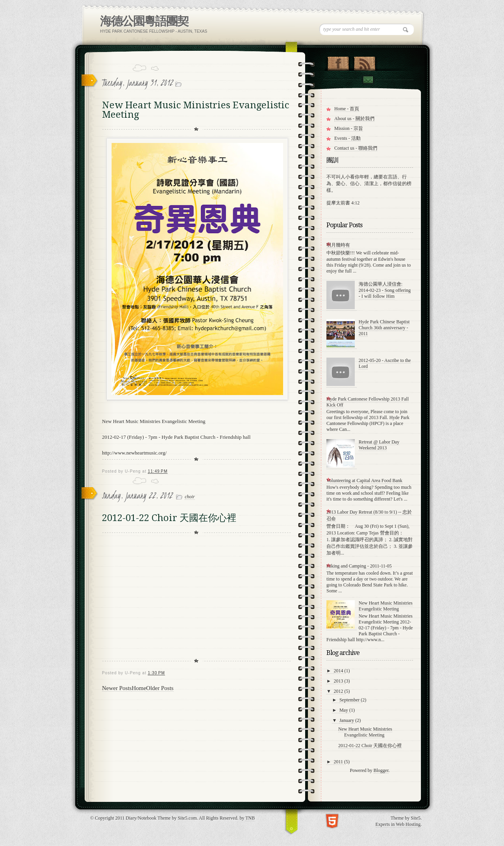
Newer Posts (117, 688)
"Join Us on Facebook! (338, 62)
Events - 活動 (347, 138)
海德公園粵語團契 (144, 21)
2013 (339, 681)
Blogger (381, 770)
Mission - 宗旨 (349, 128)
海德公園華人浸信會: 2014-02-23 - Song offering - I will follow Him (385, 290)
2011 (339, 762)
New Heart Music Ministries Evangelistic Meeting (195, 110)
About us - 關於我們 (354, 119)
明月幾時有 (338, 245)
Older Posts (160, 688)
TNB (250, 818)
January (347, 720)
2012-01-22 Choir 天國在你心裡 (169, 518)
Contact (368, 80)
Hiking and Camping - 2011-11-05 (359, 566)
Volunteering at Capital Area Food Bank (364, 481)
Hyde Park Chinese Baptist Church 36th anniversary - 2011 (384, 328)
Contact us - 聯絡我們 (356, 148)
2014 (339, 671)
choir (190, 497)
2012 (339, 691)
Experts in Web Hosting (398, 824)
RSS (364, 62)
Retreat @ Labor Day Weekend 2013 (379, 445)
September (350, 700)
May (344, 710)
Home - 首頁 (347, 109)
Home (139, 688)
